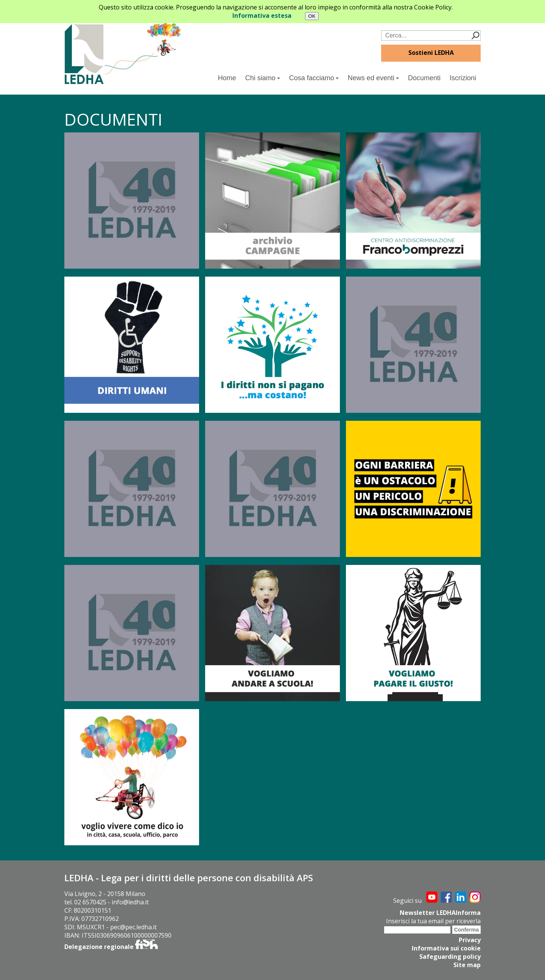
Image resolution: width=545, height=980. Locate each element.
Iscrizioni (463, 78)
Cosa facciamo (314, 78)
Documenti (424, 78)
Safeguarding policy (450, 957)
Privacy (470, 940)
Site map (467, 965)
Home (227, 78)
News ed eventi (373, 78)
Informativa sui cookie (446, 948)
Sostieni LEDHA (431, 53)
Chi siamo (263, 78)
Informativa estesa (262, 16)
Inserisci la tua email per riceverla (433, 921)
